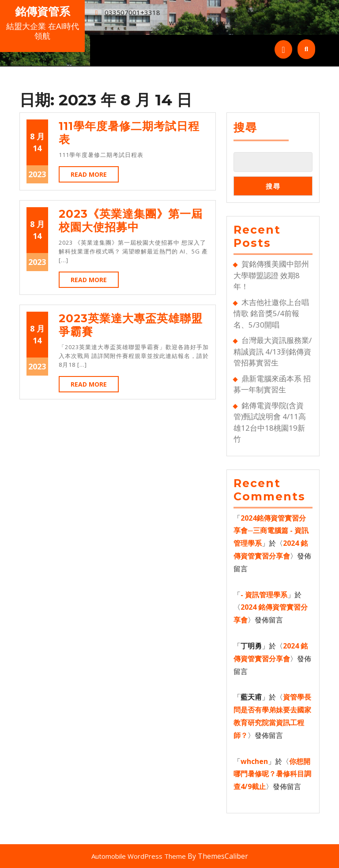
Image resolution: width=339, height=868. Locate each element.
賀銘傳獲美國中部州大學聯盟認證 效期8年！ (271, 275)
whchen (254, 761)
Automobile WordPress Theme (139, 856)
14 (37, 148)
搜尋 (245, 127)
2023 (37, 174)
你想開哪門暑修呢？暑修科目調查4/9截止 (272, 774)
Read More (95, 176)
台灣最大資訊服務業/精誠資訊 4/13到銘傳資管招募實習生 (273, 351)
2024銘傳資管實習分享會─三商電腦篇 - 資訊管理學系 (271, 531)
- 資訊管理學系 (264, 595)
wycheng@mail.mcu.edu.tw (209, 22)
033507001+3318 (132, 12)
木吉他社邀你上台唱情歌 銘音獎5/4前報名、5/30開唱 (271, 313)
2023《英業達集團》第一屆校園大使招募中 (131, 220)
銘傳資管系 (43, 11)
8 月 (37, 136)
